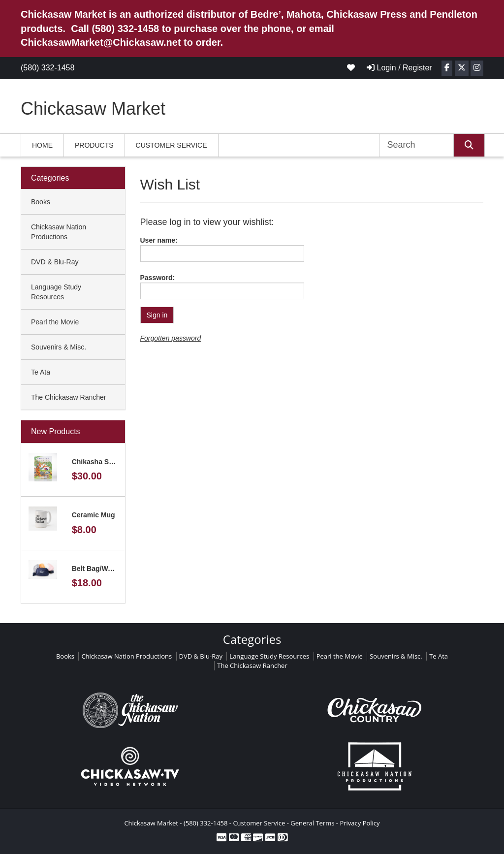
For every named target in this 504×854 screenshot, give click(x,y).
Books (41, 202)
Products (94, 145)
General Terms (312, 823)
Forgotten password (171, 338)
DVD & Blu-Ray (55, 262)
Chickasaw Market (93, 109)
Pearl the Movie (55, 322)
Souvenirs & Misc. (59, 347)
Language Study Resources (56, 292)
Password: (158, 278)
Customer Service (172, 145)
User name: (159, 240)
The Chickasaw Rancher (69, 397)
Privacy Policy (360, 823)
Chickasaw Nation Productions (59, 232)
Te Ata (41, 372)
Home (42, 145)
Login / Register (399, 68)
